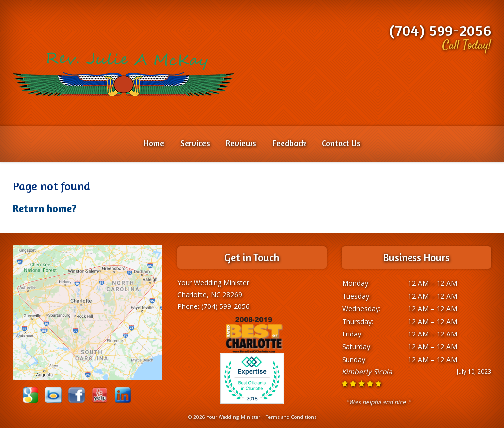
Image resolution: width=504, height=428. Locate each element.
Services (195, 143)
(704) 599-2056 (440, 30)
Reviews (241, 143)
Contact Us (341, 143)
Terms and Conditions (291, 417)
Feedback (289, 143)
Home (154, 143)
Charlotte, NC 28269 (210, 294)
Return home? (45, 208)
